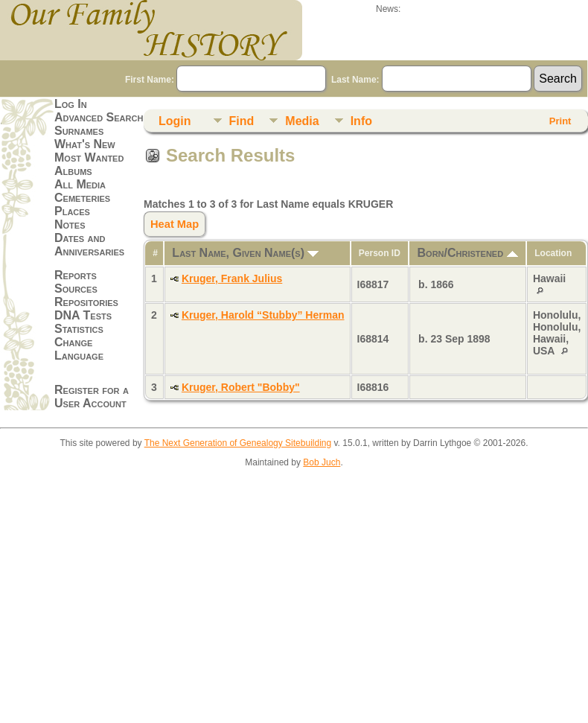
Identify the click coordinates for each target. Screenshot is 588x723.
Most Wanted (89, 157)
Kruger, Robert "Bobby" (241, 387)
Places (72, 211)
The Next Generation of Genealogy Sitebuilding (238, 443)
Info (361, 121)
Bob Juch (322, 462)
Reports (76, 275)
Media (302, 121)
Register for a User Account (92, 396)
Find (242, 121)
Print (560, 121)
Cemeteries (82, 198)
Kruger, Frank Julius (232, 278)
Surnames (79, 131)
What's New (85, 144)
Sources (76, 289)
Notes (70, 224)
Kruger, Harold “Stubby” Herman (263, 315)
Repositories (86, 302)
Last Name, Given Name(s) (245, 253)
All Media (80, 184)
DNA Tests (83, 315)
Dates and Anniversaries (89, 245)
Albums (73, 171)
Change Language (79, 349)
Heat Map (175, 224)
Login (175, 121)
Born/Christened (468, 253)
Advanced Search (99, 117)
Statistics (79, 329)
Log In (71, 104)
